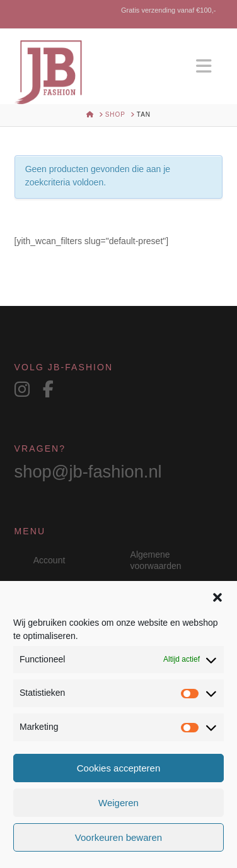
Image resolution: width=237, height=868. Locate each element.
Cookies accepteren (119, 768)
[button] (217, 597)
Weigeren (118, 803)
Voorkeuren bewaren (118, 837)
